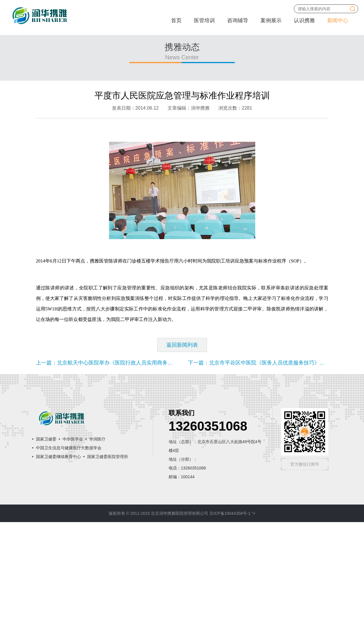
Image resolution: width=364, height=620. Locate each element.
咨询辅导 (238, 20)
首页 (176, 20)
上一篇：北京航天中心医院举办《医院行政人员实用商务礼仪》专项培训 (120, 461)
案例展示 (271, 20)
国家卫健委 (46, 537)
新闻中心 (338, 20)
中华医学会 (73, 537)
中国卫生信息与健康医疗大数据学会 (69, 546)
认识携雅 (304, 20)
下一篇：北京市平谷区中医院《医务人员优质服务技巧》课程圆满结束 (270, 461)
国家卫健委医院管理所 (108, 555)
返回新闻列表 (182, 443)
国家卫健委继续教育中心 (58, 555)
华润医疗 (97, 537)
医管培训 (204, 20)
